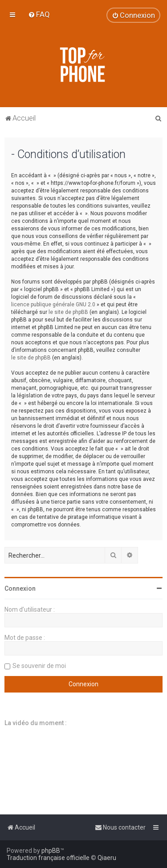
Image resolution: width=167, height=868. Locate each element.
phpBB (51, 851)
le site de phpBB (68, 312)
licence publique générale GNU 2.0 (53, 305)
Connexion (20, 588)
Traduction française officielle (48, 858)
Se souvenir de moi (39, 666)
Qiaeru (107, 858)
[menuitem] (39, 14)
